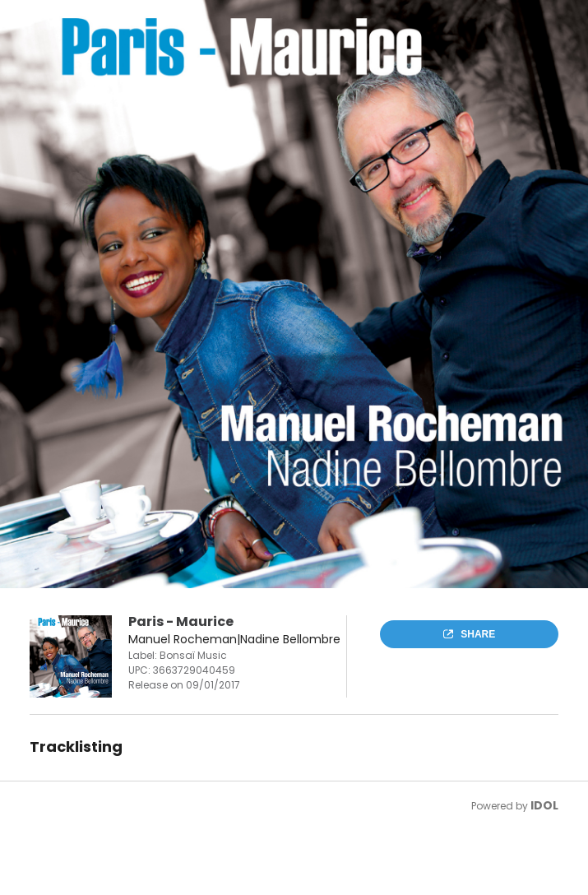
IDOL (544, 805)
